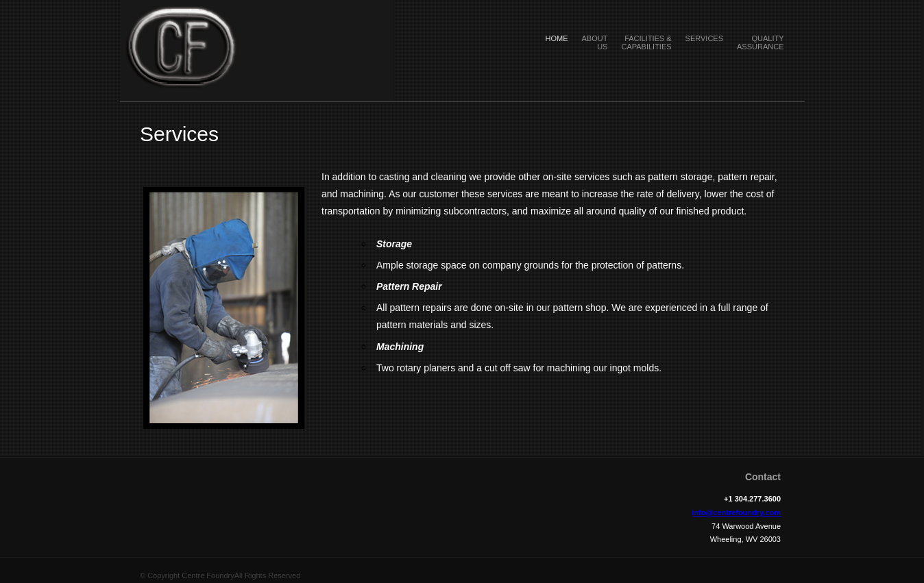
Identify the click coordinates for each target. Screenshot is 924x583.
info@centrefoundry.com (736, 512)
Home (557, 38)
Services (704, 38)
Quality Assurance (760, 42)
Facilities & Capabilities (646, 42)
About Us (595, 42)
